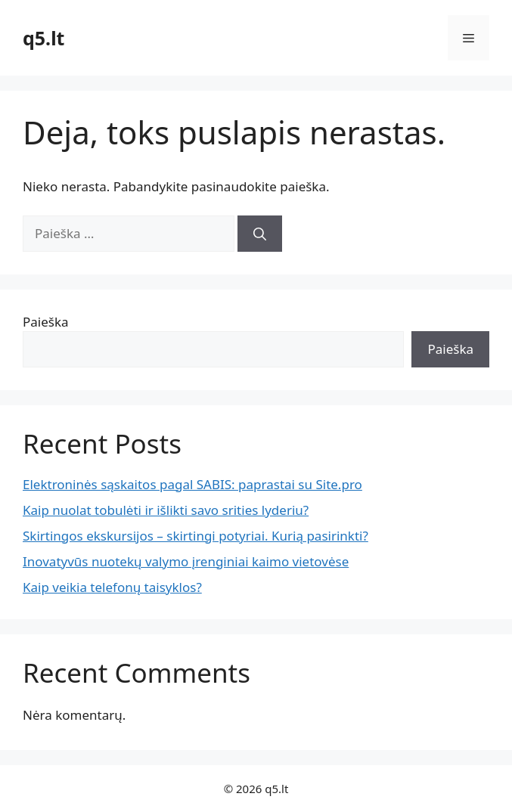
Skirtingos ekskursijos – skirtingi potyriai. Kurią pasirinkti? (195, 536)
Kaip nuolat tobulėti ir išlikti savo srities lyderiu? (166, 510)
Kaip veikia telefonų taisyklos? (112, 587)
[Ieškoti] (260, 234)
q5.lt (43, 38)
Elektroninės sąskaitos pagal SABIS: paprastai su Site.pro (192, 484)
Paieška (46, 322)
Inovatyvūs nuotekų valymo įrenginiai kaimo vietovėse (186, 561)
